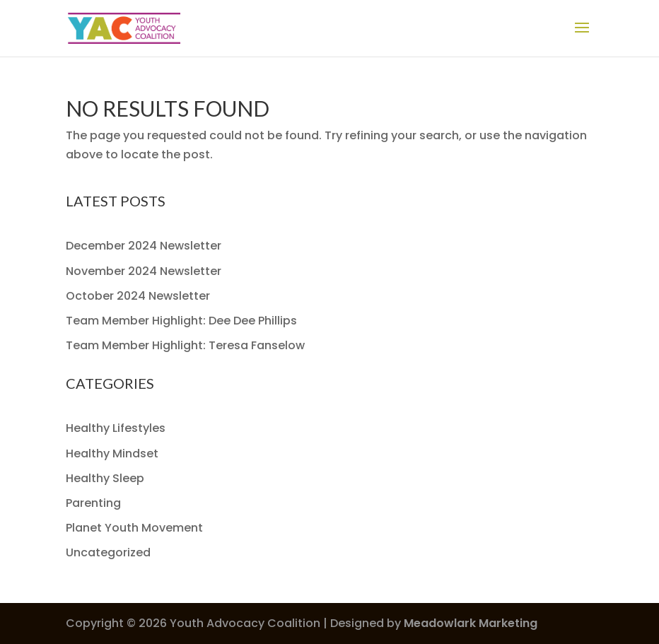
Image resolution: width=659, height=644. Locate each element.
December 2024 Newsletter (144, 246)
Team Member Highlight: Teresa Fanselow (185, 345)
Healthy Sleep (105, 478)
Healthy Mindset (112, 453)
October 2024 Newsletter (138, 296)
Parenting (93, 503)
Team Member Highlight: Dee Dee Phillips (181, 321)
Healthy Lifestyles (116, 428)
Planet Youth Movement (134, 528)
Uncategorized (108, 552)
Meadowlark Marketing (471, 623)
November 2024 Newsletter (144, 271)
